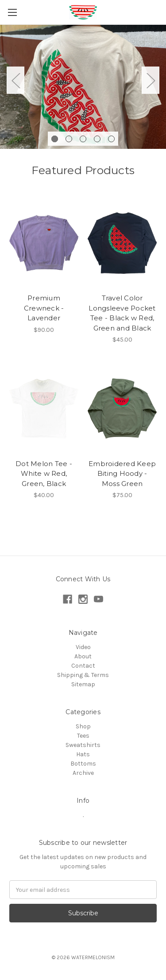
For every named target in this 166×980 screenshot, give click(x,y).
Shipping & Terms (83, 675)
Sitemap (83, 684)
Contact (83, 666)
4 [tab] (97, 139)
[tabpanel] (83, 87)
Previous (15, 80)
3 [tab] (83, 139)
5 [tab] (111, 139)
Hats (83, 754)
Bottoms (83, 764)
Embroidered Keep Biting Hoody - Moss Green (122, 474)
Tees (83, 736)
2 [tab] (69, 139)
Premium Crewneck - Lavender (44, 308)
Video (83, 647)
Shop (83, 726)
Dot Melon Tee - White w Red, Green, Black (44, 474)
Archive (83, 773)
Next (151, 80)
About (83, 656)
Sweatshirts (83, 745)
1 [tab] (55, 139)
